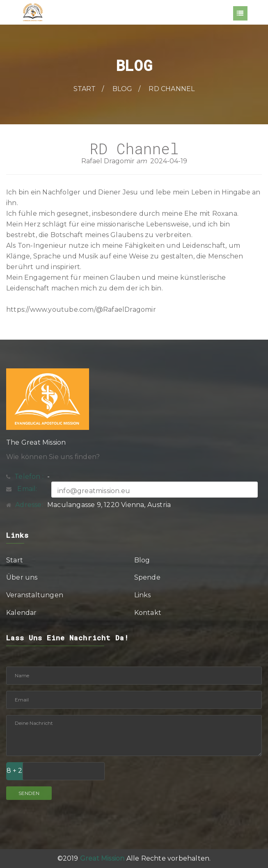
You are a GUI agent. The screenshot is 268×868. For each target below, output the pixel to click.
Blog (123, 89)
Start (85, 89)
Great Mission (102, 858)
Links (143, 595)
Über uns (22, 577)
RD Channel (172, 89)
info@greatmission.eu (94, 491)
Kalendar (22, 613)
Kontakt (148, 613)
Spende (147, 577)
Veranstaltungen (35, 595)
